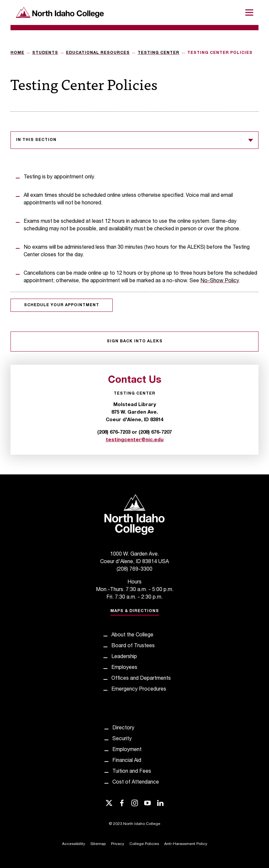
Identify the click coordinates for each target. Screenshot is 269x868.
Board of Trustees (133, 646)
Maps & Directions (135, 611)
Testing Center (158, 53)
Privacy (118, 844)
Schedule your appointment (62, 305)
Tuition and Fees (132, 772)
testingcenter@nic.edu (135, 440)
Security (122, 739)
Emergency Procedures (139, 690)
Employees (124, 668)
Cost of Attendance (136, 783)
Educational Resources (98, 53)
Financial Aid (127, 761)
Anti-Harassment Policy (186, 844)
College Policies (144, 844)
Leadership (124, 657)
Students (45, 53)
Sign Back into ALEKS (135, 341)
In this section (134, 140)
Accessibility (74, 844)
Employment (127, 750)
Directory (123, 728)
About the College (132, 635)
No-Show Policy (220, 281)
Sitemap (98, 844)
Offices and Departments (141, 679)
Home (17, 53)
